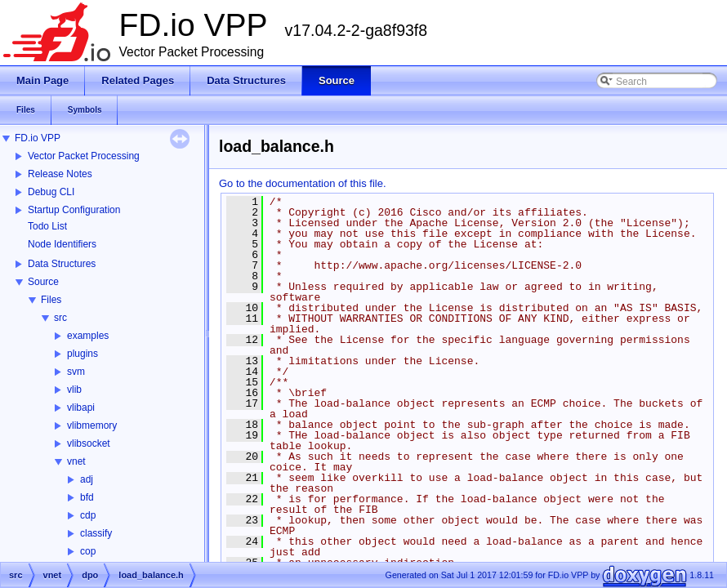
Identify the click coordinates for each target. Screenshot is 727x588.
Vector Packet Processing (84, 156)
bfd (87, 497)
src (60, 318)
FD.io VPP (38, 138)
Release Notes (60, 174)
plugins (83, 354)
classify (96, 533)
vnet (76, 461)
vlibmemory (92, 425)
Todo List (47, 226)
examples (88, 336)
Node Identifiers (62, 244)
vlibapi (81, 408)
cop (88, 551)
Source (43, 282)
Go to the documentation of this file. (303, 183)
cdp (88, 515)
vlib (74, 390)
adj (87, 479)
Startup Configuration (74, 210)
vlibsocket (89, 443)
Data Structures (62, 264)
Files (51, 300)
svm (76, 372)
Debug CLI (51, 192)
